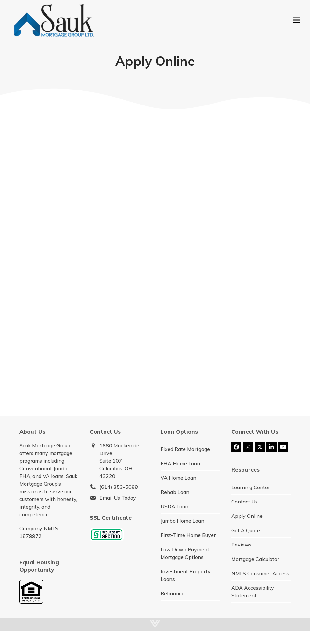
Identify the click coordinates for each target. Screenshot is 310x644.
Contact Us (245, 502)
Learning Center (251, 487)
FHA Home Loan (180, 463)
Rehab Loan (175, 492)
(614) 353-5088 (119, 487)
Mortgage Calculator (255, 559)
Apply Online (247, 516)
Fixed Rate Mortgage (185, 449)
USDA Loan (174, 506)
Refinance (173, 593)
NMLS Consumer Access (260, 573)
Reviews (242, 545)
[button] (297, 20)
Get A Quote (246, 530)
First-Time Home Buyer (188, 535)
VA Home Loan (178, 478)
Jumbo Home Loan (182, 521)
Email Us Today (118, 498)
